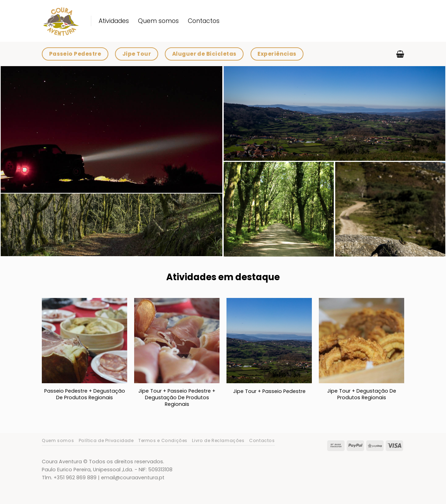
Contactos (204, 21)
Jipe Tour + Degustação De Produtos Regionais (362, 394)
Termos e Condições (163, 440)
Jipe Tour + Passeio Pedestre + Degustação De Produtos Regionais (177, 397)
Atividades (114, 21)
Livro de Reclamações (218, 440)
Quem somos (158, 21)
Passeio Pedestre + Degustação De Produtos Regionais (85, 394)
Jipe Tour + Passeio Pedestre (269, 391)
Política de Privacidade (106, 440)
